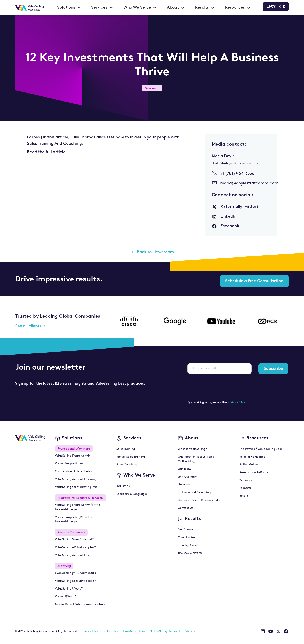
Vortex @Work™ (66, 597)
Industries (123, 486)
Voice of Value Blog (252, 457)
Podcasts (245, 488)
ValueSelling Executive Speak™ (76, 581)
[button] (69, 8)
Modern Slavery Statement (165, 631)
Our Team (184, 469)
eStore (244, 496)
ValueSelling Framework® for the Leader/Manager (77, 507)
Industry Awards (189, 545)
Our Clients (185, 530)
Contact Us (185, 508)
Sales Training (126, 449)
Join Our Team (187, 477)
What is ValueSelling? (192, 449)
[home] (30, 8)
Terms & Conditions (134, 631)
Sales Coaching (127, 465)
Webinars (246, 480)
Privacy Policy (237, 403)
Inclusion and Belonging (194, 493)
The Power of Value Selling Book (261, 449)
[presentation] (220, 386)
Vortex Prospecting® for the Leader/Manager (74, 519)
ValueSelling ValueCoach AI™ (75, 540)
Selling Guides (249, 465)
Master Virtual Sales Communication (80, 604)
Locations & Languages (132, 494)
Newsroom (185, 485)
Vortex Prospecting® (69, 464)
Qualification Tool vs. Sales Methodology (196, 459)
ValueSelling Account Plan (73, 555)
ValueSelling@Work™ (69, 589)
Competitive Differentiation (74, 471)
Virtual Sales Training (130, 457)
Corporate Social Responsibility (199, 500)
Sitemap (190, 631)
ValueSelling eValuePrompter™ (76, 547)
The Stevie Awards (190, 553)
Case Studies (186, 538)
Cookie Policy (110, 631)
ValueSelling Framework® (72, 456)
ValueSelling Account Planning (76, 479)
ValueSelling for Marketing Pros (76, 487)
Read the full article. (47, 152)
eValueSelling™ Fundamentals (75, 573)
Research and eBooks (254, 472)
